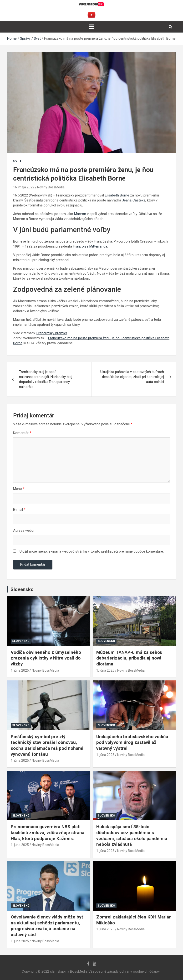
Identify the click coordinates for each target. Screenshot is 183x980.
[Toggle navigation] (91, 27)
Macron (80, 214)
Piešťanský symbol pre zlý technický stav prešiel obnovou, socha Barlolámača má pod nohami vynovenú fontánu (47, 745)
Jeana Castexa (134, 200)
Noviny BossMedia (51, 187)
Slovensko (21, 641)
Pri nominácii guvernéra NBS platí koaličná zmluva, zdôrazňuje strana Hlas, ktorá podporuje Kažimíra (48, 832)
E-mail (19, 510)
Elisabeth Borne (117, 195)
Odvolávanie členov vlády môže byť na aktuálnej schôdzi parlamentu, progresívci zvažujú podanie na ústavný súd (47, 926)
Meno (19, 489)
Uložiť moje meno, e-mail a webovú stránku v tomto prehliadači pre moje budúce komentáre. (92, 551)
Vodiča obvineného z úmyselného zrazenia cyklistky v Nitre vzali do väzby (46, 658)
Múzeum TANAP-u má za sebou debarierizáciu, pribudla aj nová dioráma (129, 658)
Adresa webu (23, 531)
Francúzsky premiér (52, 333)
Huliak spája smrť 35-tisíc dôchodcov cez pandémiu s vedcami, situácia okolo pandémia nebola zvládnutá (132, 835)
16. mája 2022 (24, 187)
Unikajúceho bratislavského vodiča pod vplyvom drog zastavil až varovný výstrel (132, 742)
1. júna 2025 (20, 670)
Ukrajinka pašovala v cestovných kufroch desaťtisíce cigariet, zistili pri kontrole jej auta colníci (132, 377)
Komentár (22, 433)
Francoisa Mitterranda (90, 246)
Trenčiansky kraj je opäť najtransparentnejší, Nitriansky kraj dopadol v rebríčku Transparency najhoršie (46, 379)
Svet (17, 161)
